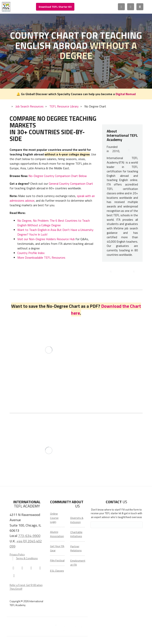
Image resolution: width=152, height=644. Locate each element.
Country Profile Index (31, 253)
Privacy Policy (17, 555)
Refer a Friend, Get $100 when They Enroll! (26, 587)
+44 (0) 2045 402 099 (26, 544)
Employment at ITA (78, 563)
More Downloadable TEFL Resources (41, 257)
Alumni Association (57, 534)
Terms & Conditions (27, 558)
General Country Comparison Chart (71, 184)
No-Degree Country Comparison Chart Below (58, 176)
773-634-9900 (29, 536)
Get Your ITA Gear (57, 548)
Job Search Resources (29, 106)
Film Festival (57, 560)
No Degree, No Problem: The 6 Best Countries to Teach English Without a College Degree (54, 223)
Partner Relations (76, 548)
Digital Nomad (126, 94)
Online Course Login (54, 518)
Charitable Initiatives (76, 534)
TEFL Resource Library (64, 106)
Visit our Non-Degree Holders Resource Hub (46, 239)
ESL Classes (57, 571)
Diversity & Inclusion (77, 520)
